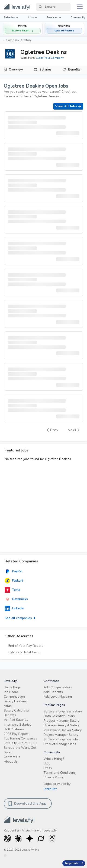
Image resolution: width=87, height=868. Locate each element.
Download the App (27, 804)
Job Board (11, 692)
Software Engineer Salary (63, 711)
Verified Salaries (16, 720)
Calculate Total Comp (24, 652)
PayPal (14, 571)
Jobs (33, 17)
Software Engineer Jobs (61, 739)
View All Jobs (68, 106)
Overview (16, 69)
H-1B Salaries (14, 729)
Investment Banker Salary (63, 730)
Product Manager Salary (61, 721)
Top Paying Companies (20, 738)
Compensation (14, 697)
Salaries (11, 17)
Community (78, 17)
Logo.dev (50, 788)
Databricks (16, 599)
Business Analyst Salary (62, 725)
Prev (53, 430)
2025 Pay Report (16, 734)
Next (74, 430)
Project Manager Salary (61, 735)
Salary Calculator (17, 710)
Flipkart (14, 581)
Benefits (74, 69)
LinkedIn (14, 608)
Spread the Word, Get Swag (20, 750)
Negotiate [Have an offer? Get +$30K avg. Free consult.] (74, 863)
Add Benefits (53, 692)
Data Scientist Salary (59, 716)
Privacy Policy (54, 777)
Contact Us (12, 757)
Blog (47, 763)
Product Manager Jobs (60, 744)
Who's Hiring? (54, 759)
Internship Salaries (18, 725)
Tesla (12, 590)
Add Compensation (58, 687)
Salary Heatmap (16, 701)
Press (48, 768)
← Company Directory (17, 40)
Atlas (8, 706)
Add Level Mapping (58, 697)
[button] (64, 29)
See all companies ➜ (20, 618)
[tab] (14, 70)
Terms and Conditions (60, 773)
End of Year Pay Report (26, 646)
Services (54, 17)
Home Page (12, 687)
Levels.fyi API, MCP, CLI (20, 743)
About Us (11, 762)
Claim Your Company (50, 58)
